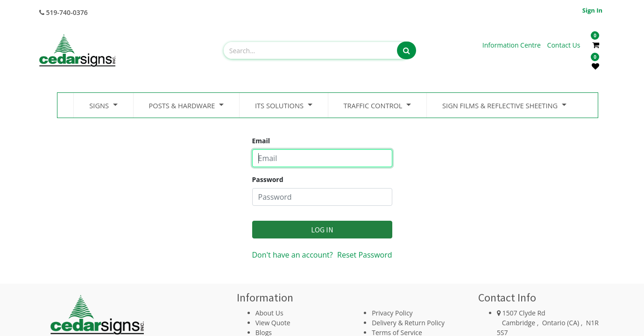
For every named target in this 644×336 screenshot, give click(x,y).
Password (268, 179)
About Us (269, 313)
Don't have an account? (293, 255)
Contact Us (564, 45)
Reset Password (364, 255)
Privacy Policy (392, 313)
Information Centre (513, 45)
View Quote (273, 323)
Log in (322, 230)
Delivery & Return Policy (408, 323)
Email (261, 141)
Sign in (592, 10)
